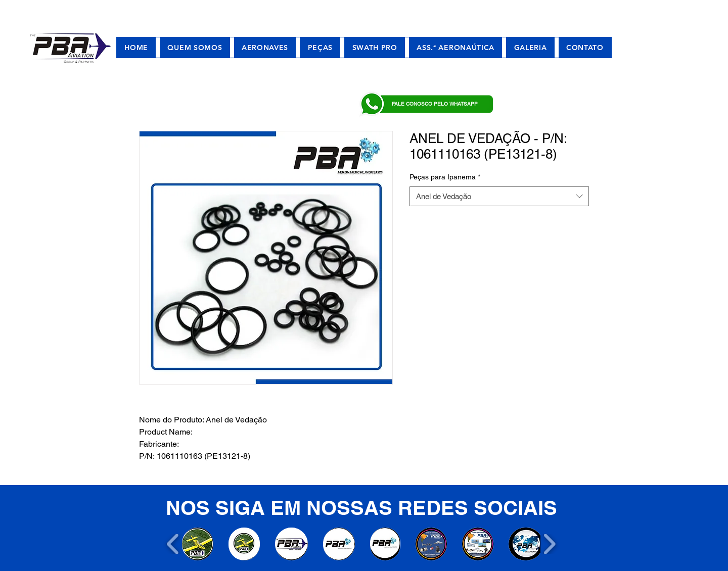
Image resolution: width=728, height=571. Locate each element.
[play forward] (549, 544)
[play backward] (173, 544)
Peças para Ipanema (445, 177)
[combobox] (499, 196)
